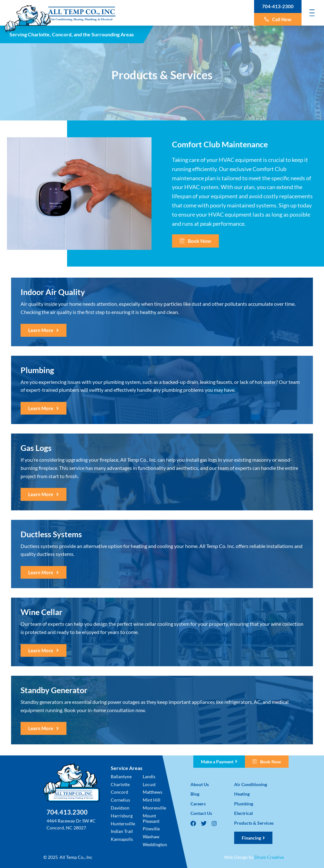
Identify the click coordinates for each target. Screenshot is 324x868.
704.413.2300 (67, 812)
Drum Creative (269, 857)
